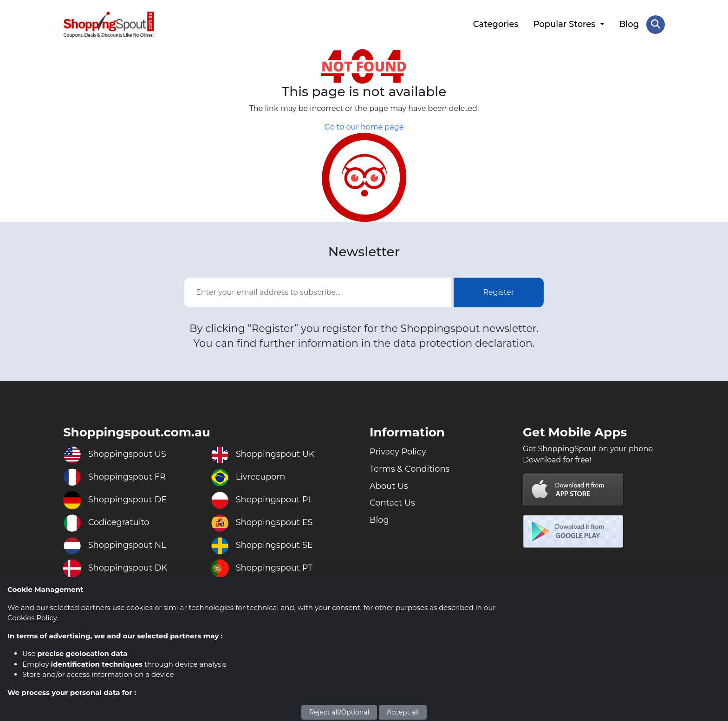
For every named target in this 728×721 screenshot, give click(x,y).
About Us (389, 486)
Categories (496, 24)
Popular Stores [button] (565, 24)
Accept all (403, 712)
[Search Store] (656, 25)
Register (499, 292)
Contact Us (393, 503)
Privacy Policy (398, 451)
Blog (629, 24)
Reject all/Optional (339, 712)
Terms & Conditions (410, 468)
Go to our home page (364, 127)
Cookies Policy (32, 618)
